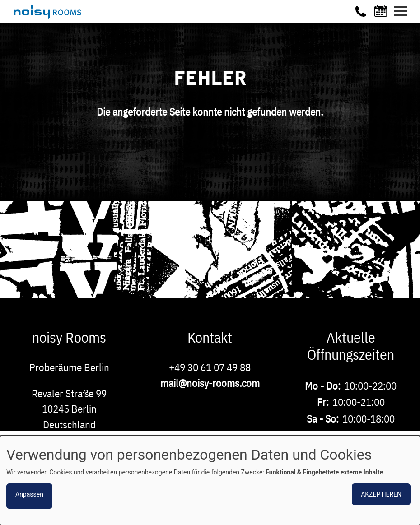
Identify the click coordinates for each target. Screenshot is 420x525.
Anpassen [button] (29, 494)
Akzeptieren (381, 494)
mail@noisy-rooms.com (210, 383)
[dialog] (210, 480)
